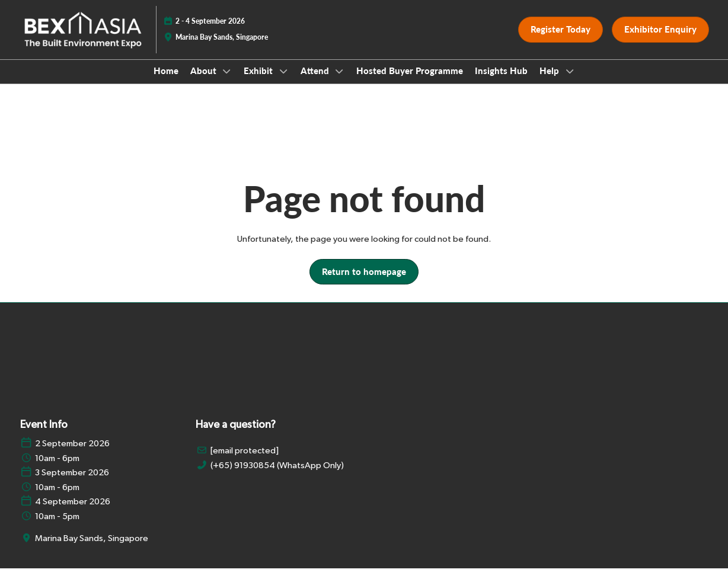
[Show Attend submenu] (340, 82)
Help (550, 82)
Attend (316, 82)
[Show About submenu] (227, 82)
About (205, 82)
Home (166, 82)
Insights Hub (501, 82)
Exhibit (259, 82)
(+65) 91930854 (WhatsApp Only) (277, 476)
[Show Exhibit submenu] (283, 82)
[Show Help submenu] (570, 82)
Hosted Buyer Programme (410, 82)
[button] (561, 41)
